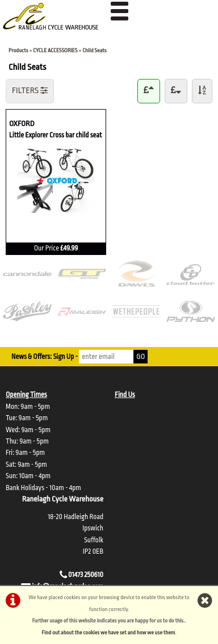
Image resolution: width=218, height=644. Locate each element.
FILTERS (30, 91)
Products (18, 50)
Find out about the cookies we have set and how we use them (108, 632)
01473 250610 (86, 575)
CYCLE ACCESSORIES (55, 50)
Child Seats (94, 50)
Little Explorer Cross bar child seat (55, 134)
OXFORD (56, 123)
